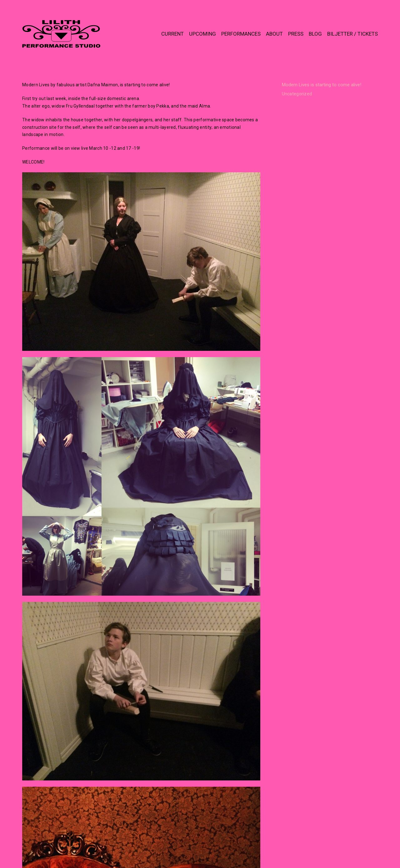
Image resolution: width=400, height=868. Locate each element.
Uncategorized (297, 94)
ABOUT (274, 34)
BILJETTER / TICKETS (352, 34)
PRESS (296, 34)
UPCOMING (202, 34)
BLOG (315, 34)
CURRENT (172, 34)
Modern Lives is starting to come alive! (322, 85)
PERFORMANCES (241, 34)
